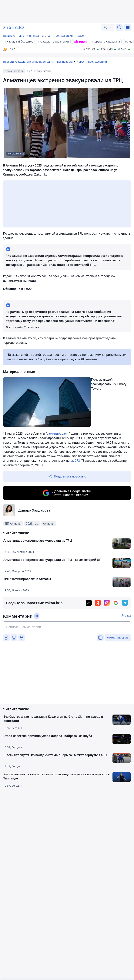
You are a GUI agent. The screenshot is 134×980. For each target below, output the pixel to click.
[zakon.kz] (14, 27)
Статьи (46, 36)
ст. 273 (75, 461)
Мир (21, 36)
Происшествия (63, 36)
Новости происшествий (92, 62)
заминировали (58, 433)
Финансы (33, 36)
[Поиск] (119, 27)
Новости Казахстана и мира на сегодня (28, 62)
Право (80, 36)
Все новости (65, 62)
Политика (9, 36)
